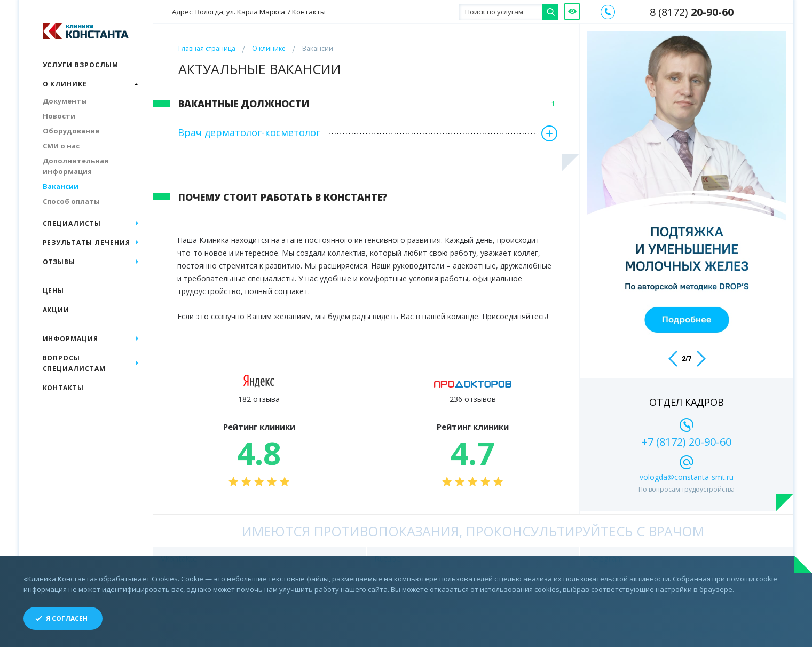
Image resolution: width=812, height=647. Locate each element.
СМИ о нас (61, 146)
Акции (56, 310)
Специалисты (72, 223)
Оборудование (71, 131)
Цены (54, 291)
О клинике (269, 48)
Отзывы (59, 262)
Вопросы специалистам (74, 363)
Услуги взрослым (81, 65)
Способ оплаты (71, 201)
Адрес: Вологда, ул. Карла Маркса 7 (249, 12)
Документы (65, 101)
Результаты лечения (86, 243)
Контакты (64, 388)
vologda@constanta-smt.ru (687, 477)
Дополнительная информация (76, 166)
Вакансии (61, 186)
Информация (71, 339)
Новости (59, 116)
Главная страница (207, 48)
